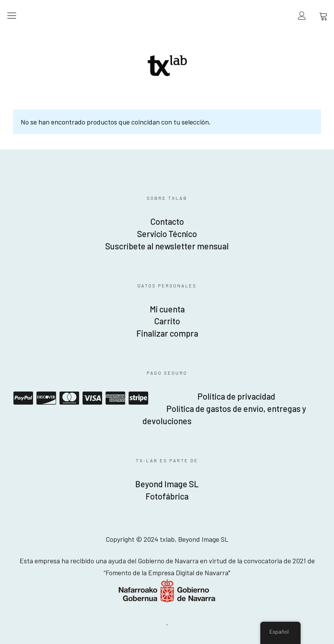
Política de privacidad (236, 396)
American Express (115, 398)
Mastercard (69, 398)
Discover (46, 398)
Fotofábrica (167, 496)
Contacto (167, 221)
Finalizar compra (167, 333)
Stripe (138, 398)
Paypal (23, 398)
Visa (92, 398)
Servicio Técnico (167, 234)
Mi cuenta (167, 309)
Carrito (167, 321)
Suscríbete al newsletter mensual (167, 246)
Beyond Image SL (167, 484)
